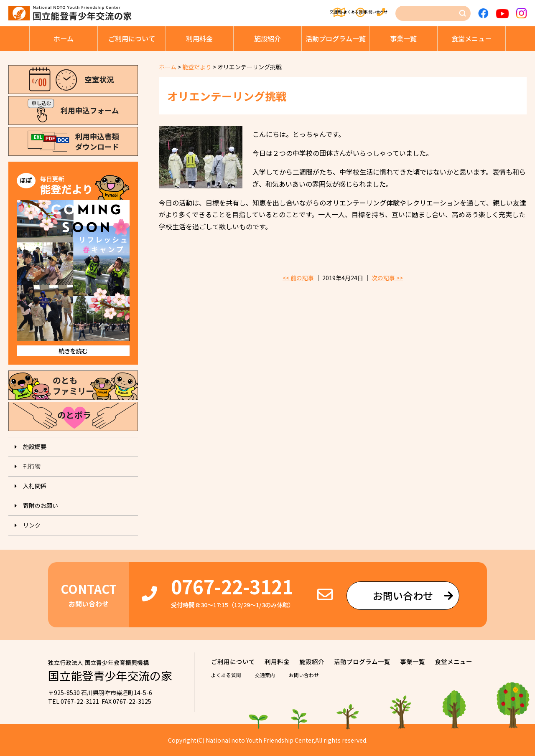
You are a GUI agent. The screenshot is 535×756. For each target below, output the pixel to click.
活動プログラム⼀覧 (336, 38)
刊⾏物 (32, 466)
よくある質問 (315, 13)
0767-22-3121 (232, 586)
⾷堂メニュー (471, 38)
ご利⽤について (132, 38)
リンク (32, 525)
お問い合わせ (372, 13)
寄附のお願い (41, 505)
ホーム (64, 38)
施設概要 (35, 446)
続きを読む (73, 351)
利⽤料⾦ (199, 38)
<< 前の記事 (298, 278)
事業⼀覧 (403, 38)
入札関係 (35, 486)
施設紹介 (267, 38)
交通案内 (264, 13)
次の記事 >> (387, 278)
